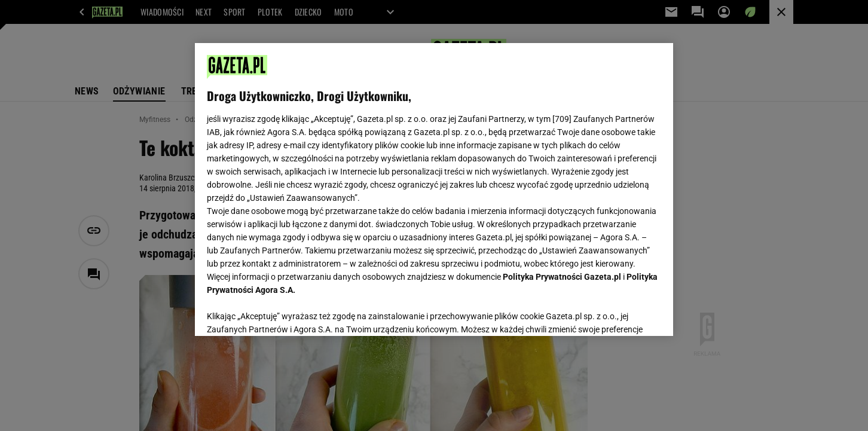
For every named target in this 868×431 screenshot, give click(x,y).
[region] (434, 189)
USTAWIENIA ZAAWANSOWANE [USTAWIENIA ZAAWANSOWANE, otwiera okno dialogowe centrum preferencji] (285, 312)
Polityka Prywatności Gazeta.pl (562, 277)
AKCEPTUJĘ (621, 313)
